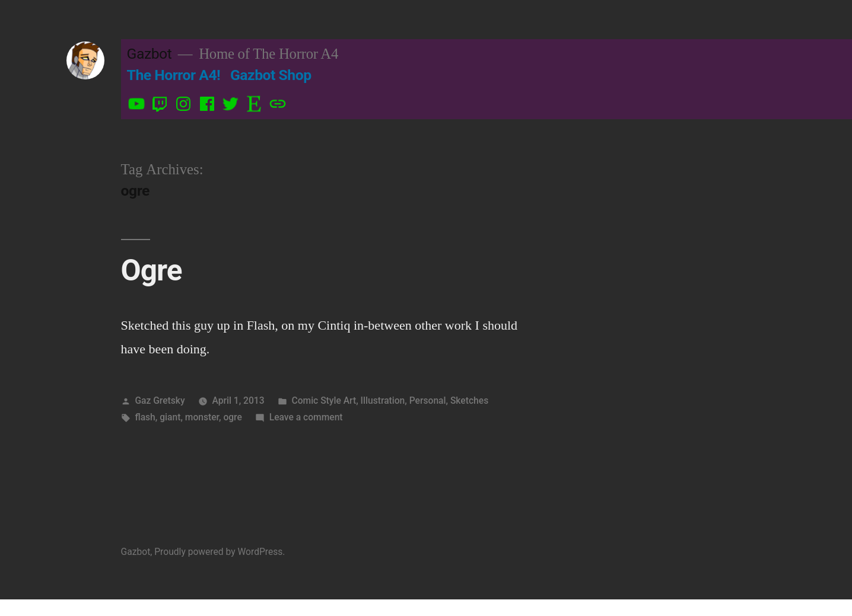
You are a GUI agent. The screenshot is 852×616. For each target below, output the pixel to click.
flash (145, 417)
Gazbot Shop (271, 75)
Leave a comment (306, 417)
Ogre (152, 270)
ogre (232, 417)
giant (170, 417)
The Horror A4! (174, 75)
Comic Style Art (324, 400)
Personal (428, 400)
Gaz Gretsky (160, 400)
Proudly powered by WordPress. (220, 552)
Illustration (383, 400)
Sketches (469, 400)
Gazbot (150, 54)
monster (202, 417)
